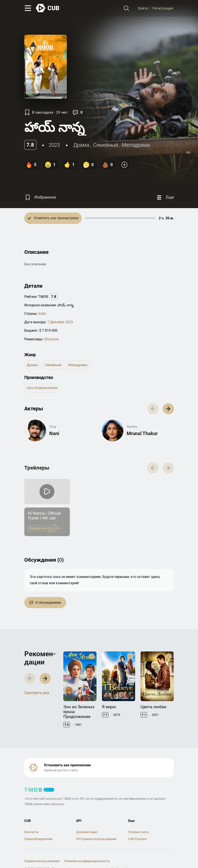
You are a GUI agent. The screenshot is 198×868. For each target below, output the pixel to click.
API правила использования (96, 839)
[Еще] (165, 197)
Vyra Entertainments (42, 388)
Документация (87, 832)
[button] (168, 409)
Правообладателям (38, 839)
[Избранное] (40, 197)
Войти (143, 8)
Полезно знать (139, 832)
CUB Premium (137, 839)
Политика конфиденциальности (87, 861)
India (42, 314)
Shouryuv (52, 339)
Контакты (31, 832)
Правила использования (42, 861)
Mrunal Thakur (142, 433)
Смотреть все (37, 693)
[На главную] (48, 8)
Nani (54, 433)
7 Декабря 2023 (60, 322)
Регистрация (163, 8)
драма (81, 145)
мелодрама (136, 145)
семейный (106, 145)
